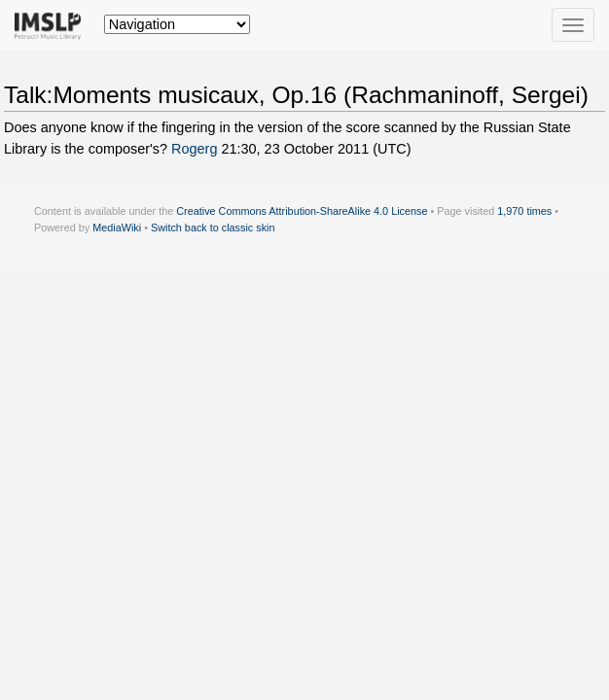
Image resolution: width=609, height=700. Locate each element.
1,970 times (524, 211)
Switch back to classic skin (213, 227)
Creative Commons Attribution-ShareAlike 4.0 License (302, 211)
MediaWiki (117, 227)
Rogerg (194, 149)
